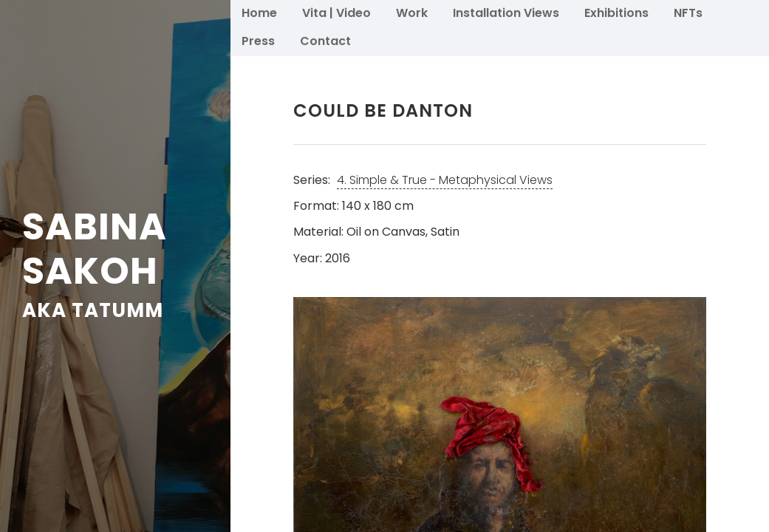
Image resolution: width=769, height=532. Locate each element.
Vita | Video (336, 12)
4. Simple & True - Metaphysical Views (445, 180)
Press (258, 40)
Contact (325, 40)
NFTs (688, 12)
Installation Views (506, 12)
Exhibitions (616, 12)
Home (259, 12)
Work (412, 12)
